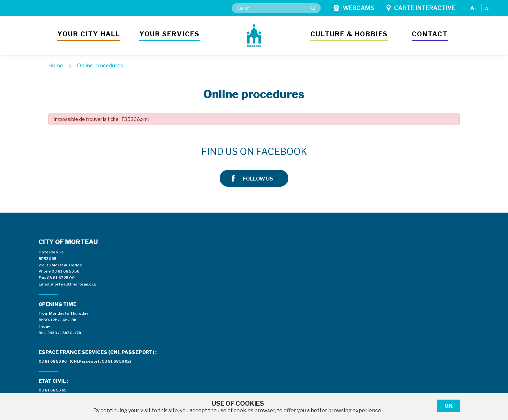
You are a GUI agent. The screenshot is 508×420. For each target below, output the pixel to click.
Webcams (354, 8)
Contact (430, 34)
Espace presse (330, 245)
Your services (169, 34)
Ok (449, 406)
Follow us (389, 152)
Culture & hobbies (349, 34)
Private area (419, 245)
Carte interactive (421, 8)
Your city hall (89, 34)
